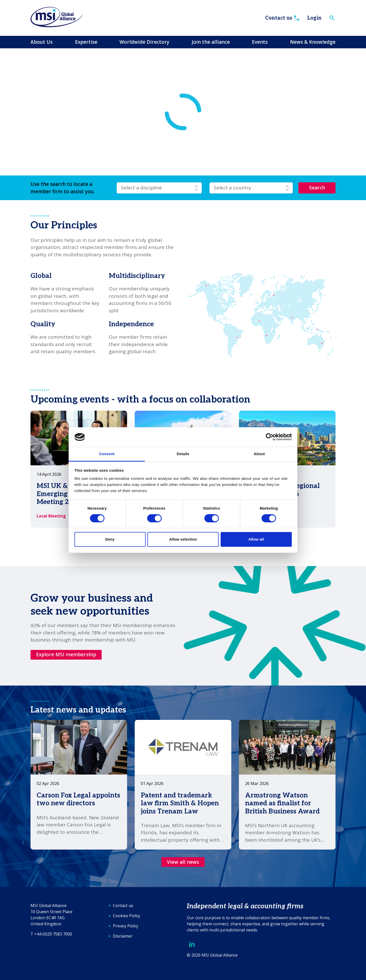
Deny (110, 539)
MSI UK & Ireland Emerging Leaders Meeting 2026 (65, 494)
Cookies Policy (126, 916)
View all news (183, 862)
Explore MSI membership (66, 655)
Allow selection (183, 539)
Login (314, 18)
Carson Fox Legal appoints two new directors (78, 799)
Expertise (86, 42)
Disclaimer (123, 936)
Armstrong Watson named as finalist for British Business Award (282, 803)
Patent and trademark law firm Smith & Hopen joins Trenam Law (180, 803)
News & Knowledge (313, 42)
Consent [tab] (107, 454)
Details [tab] (183, 454)
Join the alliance (211, 42)
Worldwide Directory (144, 42)
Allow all (256, 539)
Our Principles (64, 225)
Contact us (283, 18)
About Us (42, 42)
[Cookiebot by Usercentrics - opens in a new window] (270, 437)
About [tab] (259, 454)
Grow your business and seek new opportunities (92, 605)
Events (260, 42)
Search (317, 188)
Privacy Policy (126, 926)
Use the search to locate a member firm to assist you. (63, 188)
